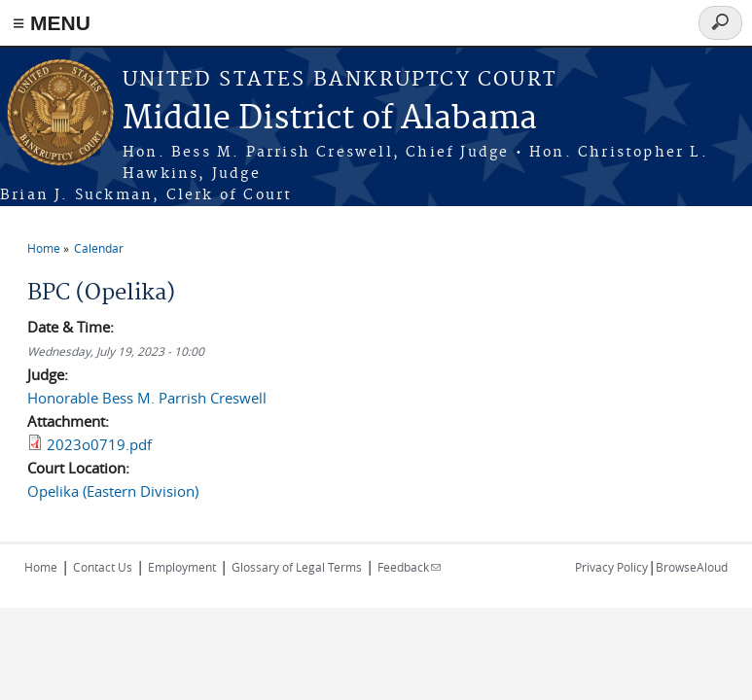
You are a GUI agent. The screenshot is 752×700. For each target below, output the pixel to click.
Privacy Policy (611, 567)
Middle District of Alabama (330, 119)
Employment (182, 567)
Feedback (409, 567)
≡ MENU (52, 23)
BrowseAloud (692, 567)
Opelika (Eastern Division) (113, 491)
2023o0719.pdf (99, 444)
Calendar (99, 248)
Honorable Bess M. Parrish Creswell (147, 398)
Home (44, 248)
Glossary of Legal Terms (297, 567)
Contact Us (103, 567)
